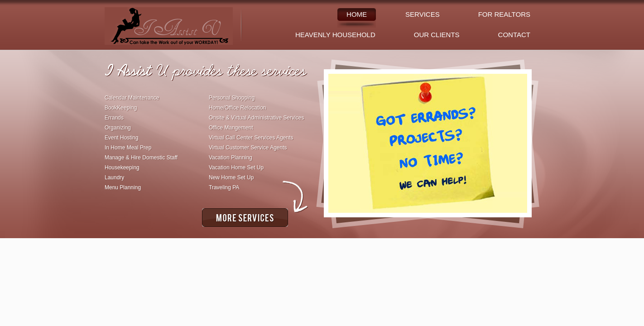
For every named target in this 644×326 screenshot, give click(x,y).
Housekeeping (122, 168)
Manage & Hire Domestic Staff (141, 158)
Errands (114, 118)
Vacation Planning (231, 158)
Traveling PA (224, 187)
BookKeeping (121, 108)
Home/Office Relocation (238, 108)
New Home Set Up (231, 177)
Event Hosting (122, 138)
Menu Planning (123, 187)
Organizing (118, 128)
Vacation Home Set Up (236, 168)
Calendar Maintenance (132, 98)
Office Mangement (231, 128)
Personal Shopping (232, 98)
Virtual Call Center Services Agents (251, 138)
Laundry (114, 177)
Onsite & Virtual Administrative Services (257, 118)
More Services (245, 218)
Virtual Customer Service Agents (248, 148)
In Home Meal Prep (128, 148)
